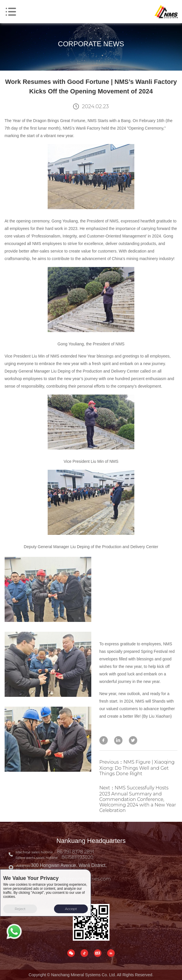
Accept (71, 909)
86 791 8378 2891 (76, 852)
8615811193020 (77, 857)
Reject (20, 909)
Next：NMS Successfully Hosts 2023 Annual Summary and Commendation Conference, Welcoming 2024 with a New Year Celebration (138, 799)
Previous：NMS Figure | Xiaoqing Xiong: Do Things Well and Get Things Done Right (137, 768)
